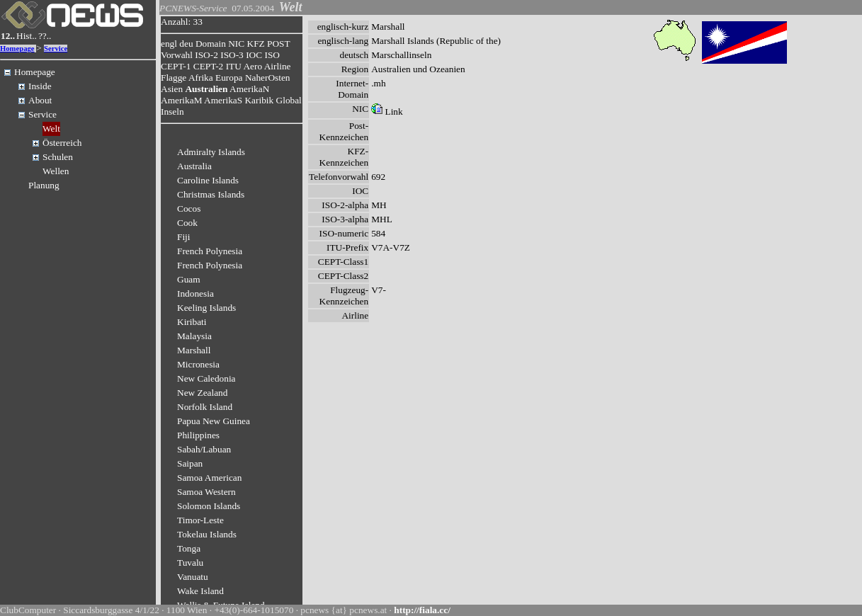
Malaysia (194, 336)
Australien (206, 89)
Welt (51, 129)
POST (278, 44)
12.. (8, 36)
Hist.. (27, 36)
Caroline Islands (208, 180)
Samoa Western (206, 492)
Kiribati (192, 322)
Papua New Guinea (214, 421)
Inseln (172, 112)
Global (289, 100)
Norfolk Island (205, 407)
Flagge (174, 78)
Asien (172, 89)
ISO (272, 55)
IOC (254, 55)
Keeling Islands (206, 308)
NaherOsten (268, 78)
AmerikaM (181, 100)
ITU (234, 66)
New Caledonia (206, 378)
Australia (194, 166)
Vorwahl (177, 55)
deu (186, 44)
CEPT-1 (176, 66)
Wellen (56, 171)
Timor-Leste (200, 520)
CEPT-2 (208, 66)
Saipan (190, 463)
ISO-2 (206, 55)
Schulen (58, 157)
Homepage (17, 49)
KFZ (256, 44)
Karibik (259, 100)
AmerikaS (223, 100)
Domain (211, 44)
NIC (236, 44)
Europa (229, 78)
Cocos (189, 209)
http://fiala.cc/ (422, 610)
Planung (44, 185)
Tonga (189, 548)
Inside (40, 86)
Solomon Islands (209, 506)
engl (169, 44)
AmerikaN (249, 89)
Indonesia (195, 293)
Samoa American (209, 478)
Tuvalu (190, 563)
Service (56, 49)
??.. (45, 36)
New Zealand (202, 393)
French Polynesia (210, 251)
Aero (253, 66)
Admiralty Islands (211, 152)
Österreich (62, 143)
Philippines (198, 435)
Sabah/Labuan (204, 449)
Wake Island (200, 591)
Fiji (184, 237)
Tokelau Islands (207, 534)
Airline (278, 66)
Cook (187, 223)
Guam (189, 279)
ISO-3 (232, 55)
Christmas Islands (211, 194)
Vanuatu (193, 577)
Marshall (194, 350)
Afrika (201, 78)
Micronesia (198, 364)
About (40, 100)
